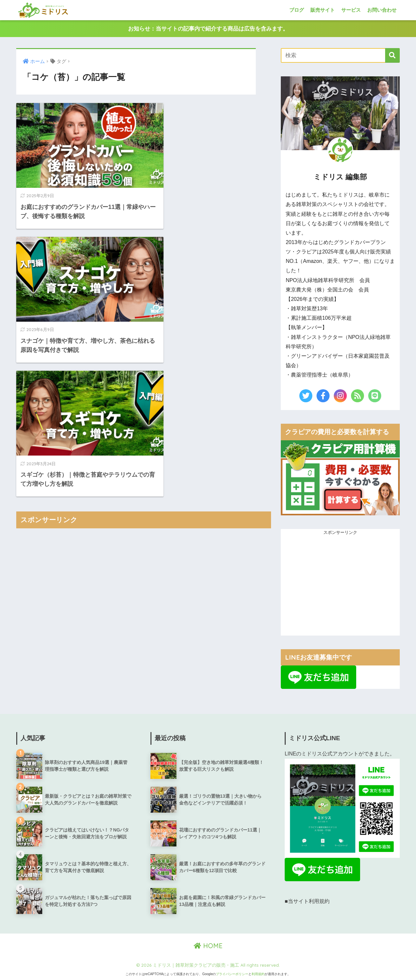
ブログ (297, 10)
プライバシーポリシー (232, 974)
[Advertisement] (144, 402)
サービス (351, 10)
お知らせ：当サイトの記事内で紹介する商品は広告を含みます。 (208, 29)
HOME (208, 946)
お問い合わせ (382, 10)
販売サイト (323, 10)
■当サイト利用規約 (307, 902)
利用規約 (258, 974)
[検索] (392, 56)
